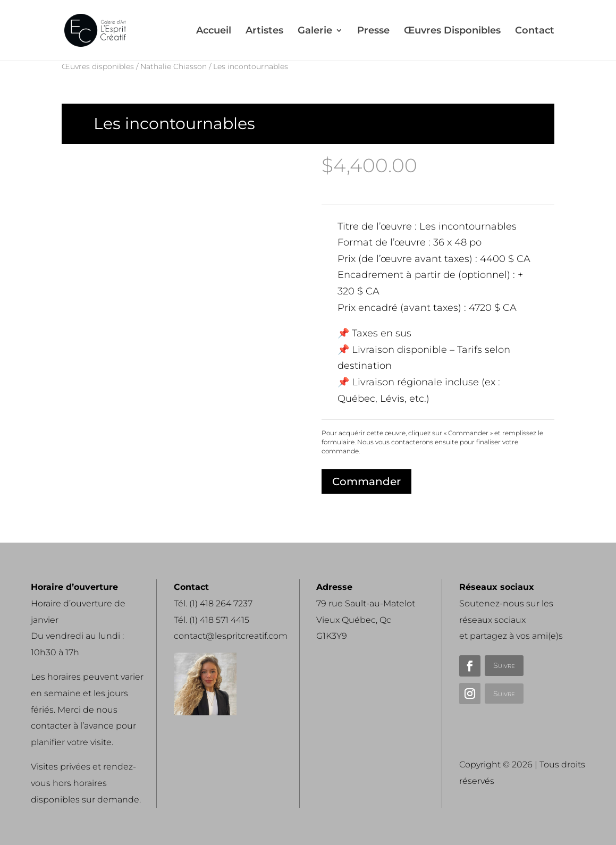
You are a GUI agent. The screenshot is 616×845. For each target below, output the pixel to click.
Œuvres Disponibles (452, 31)
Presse (373, 31)
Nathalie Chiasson (174, 66)
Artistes (264, 31)
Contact (535, 31)
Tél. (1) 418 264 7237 (213, 603)
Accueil (214, 31)
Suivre (504, 665)
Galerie (315, 31)
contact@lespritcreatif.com (231, 636)
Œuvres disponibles (98, 66)
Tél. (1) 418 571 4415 (212, 620)
